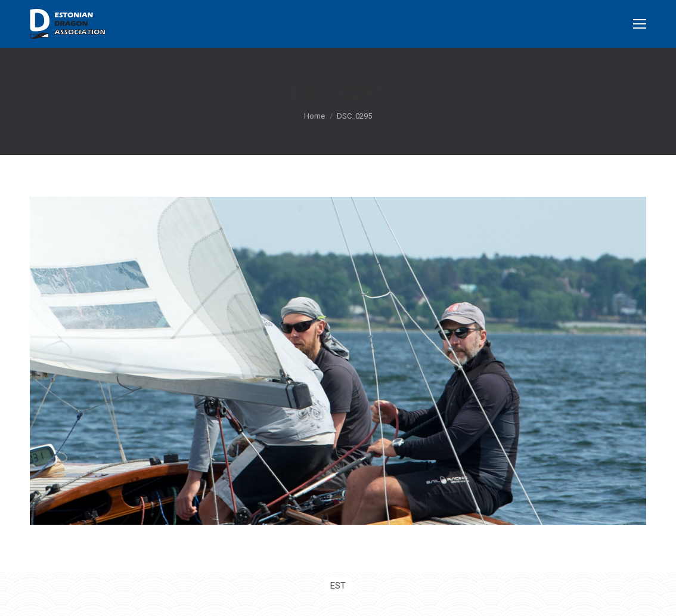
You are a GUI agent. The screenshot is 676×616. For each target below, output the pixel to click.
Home (314, 116)
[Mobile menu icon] (640, 24)
